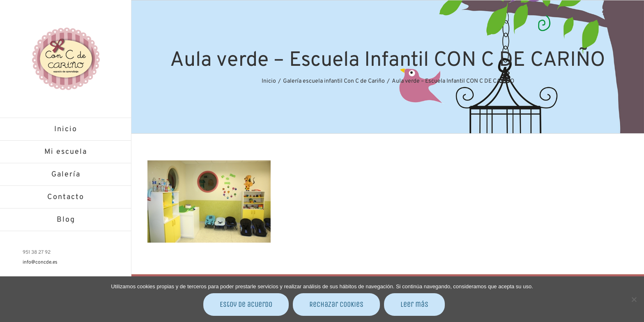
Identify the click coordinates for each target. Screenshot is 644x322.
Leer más (414, 304)
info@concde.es (40, 262)
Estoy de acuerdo (246, 304)
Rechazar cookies (336, 304)
